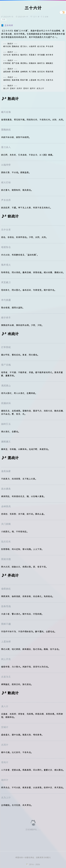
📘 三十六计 (7, 25)
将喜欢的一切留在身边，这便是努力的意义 (33, 857)
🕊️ (27, 864)
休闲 (4, 19)
